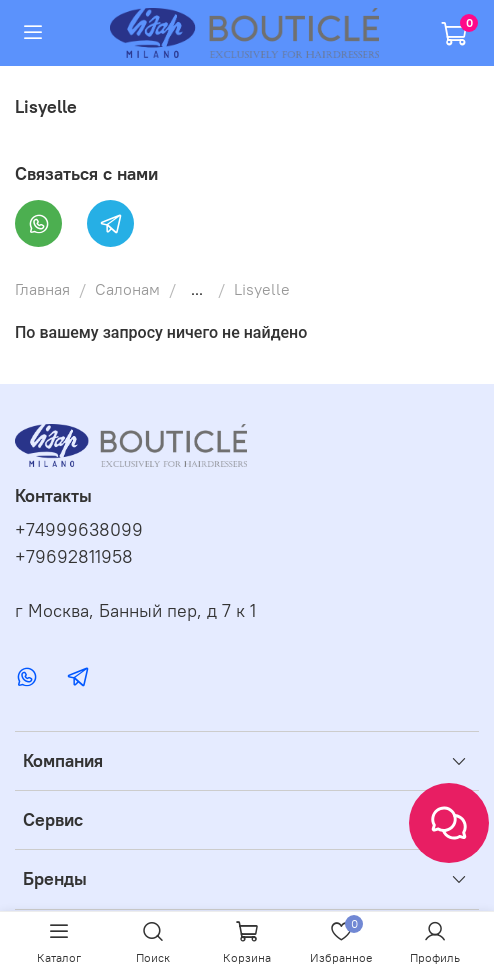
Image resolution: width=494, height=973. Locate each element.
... (197, 289)
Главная (42, 289)
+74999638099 (79, 530)
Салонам (127, 289)
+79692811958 (74, 557)
